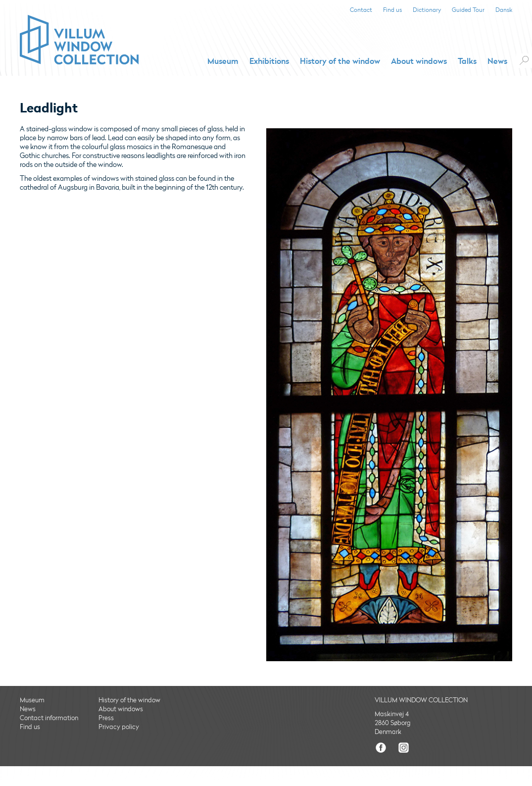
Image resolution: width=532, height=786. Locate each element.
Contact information (49, 718)
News (497, 61)
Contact (361, 10)
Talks (467, 61)
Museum (223, 61)
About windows (419, 61)
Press (106, 718)
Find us (392, 10)
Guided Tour (468, 10)
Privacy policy (119, 727)
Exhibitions (269, 61)
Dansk (504, 10)
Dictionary (427, 10)
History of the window (340, 61)
